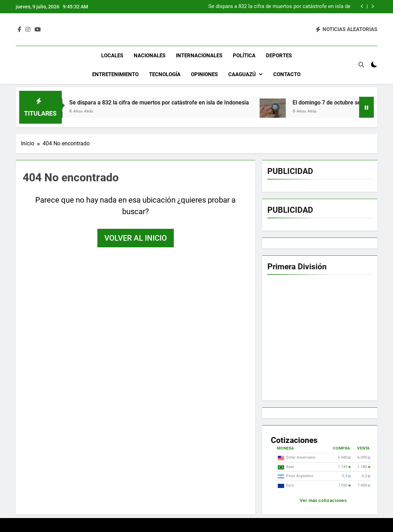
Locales (112, 56)
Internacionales (199, 56)
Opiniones (204, 74)
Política (244, 56)
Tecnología (165, 74)
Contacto (287, 74)
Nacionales (150, 56)
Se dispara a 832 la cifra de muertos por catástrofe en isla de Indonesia (279, 7)
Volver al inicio (136, 238)
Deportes (279, 56)
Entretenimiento (115, 74)
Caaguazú (242, 74)
